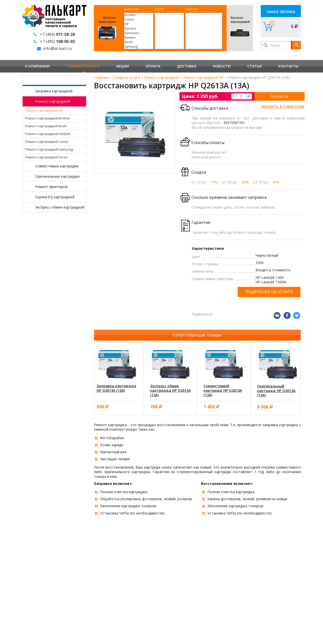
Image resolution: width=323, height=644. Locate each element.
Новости (222, 66)
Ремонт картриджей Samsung (49, 149)
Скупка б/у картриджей (55, 197)
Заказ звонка (281, 12)
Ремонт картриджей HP (44, 110)
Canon (139, 20)
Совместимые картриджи (57, 166)
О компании (37, 66)
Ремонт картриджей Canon (47, 142)
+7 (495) (57, 34)
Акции (123, 66)
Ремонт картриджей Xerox (46, 157)
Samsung (139, 47)
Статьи (254, 66)
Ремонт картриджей (52, 101)
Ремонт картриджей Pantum (48, 134)
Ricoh (139, 42)
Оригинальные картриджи (57, 176)
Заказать (279, 96)
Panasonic (139, 33)
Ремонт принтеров (51, 187)
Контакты (288, 66)
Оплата (153, 66)
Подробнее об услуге (269, 292)
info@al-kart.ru (57, 48)
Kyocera (139, 29)
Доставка (187, 66)
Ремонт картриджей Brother (48, 118)
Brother (139, 15)
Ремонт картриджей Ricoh (46, 126)
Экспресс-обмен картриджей (60, 207)
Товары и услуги (83, 66)
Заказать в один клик (283, 107)
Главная (101, 77)
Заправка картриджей (54, 91)
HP (139, 24)
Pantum (139, 38)
